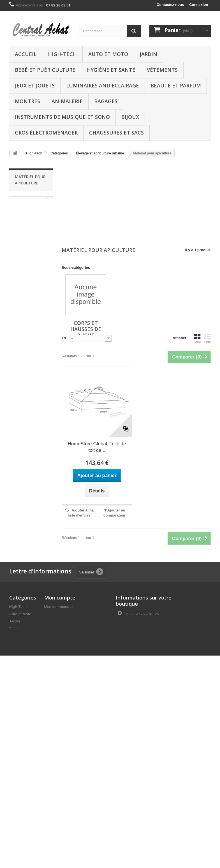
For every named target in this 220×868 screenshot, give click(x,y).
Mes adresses (56, 621)
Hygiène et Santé (111, 70)
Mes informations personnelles (71, 629)
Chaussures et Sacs (116, 133)
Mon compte (60, 598)
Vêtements (162, 70)
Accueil (26, 54)
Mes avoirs (54, 614)
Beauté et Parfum (176, 85)
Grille (197, 339)
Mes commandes (59, 607)
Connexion (199, 5)
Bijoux (130, 117)
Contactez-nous (170, 5)
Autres (15, 764)
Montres (27, 101)
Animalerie (67, 101)
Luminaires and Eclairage (103, 85)
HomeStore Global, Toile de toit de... (97, 447)
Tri (64, 338)
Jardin (148, 54)
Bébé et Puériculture (45, 70)
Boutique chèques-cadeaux (17, 828)
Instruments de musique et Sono (62, 117)
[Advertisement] (136, 203)
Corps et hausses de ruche (30, 205)
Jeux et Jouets (35, 85)
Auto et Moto (108, 54)
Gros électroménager (46, 133)
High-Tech (62, 54)
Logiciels (17, 796)
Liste (208, 339)
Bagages (106, 101)
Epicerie (16, 815)
